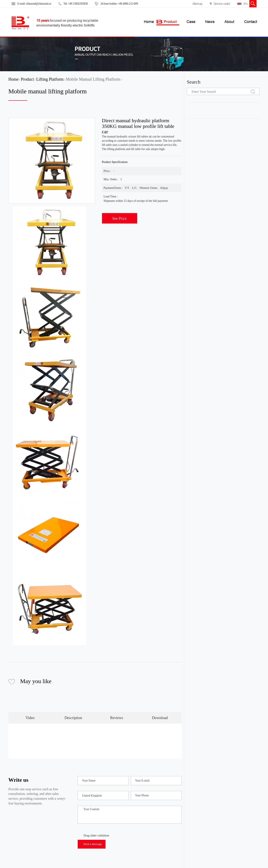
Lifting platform (50, 79)
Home (14, 79)
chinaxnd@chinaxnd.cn (39, 4)
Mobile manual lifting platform (93, 79)
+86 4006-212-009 (128, 4)
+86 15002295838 (78, 4)
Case (191, 22)
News (210, 22)
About (229, 22)
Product (170, 22)
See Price (119, 219)
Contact (251, 22)
